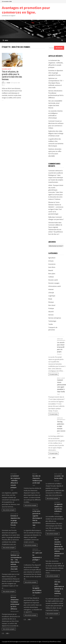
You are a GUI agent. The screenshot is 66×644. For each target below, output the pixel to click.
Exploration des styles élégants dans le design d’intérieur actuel (56, 133)
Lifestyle (51, 293)
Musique (51, 302)
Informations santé (55, 286)
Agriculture (52, 258)
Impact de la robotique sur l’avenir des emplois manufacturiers (56, 180)
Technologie (52, 321)
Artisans (51, 261)
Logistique (52, 296)
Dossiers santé (6, 69)
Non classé (52, 305)
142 (7, 633)
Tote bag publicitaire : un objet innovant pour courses (61, 426)
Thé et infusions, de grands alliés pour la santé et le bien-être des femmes (12, 76)
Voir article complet (9, 510)
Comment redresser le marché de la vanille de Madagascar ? (56, 173)
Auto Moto (52, 267)
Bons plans (52, 274)
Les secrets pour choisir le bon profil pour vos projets (61, 347)
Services (51, 315)
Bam (60, 642)
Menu (5, 40)
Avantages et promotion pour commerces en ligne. (26, 10)
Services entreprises (55, 318)
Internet (51, 289)
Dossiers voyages (54, 283)
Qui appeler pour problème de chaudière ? (37, 590)
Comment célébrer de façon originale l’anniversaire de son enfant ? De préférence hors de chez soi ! (56, 229)
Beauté (51, 270)
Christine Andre (53, 223)
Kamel (9, 83)
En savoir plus (54, 374)
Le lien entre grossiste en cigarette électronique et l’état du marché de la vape (37, 518)
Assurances (52, 264)
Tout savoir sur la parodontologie (55, 212)
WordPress (53, 642)
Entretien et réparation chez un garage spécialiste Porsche (56, 73)
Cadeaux (51, 277)
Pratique (51, 308)
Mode (50, 299)
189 (54, 458)
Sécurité (51, 312)
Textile (51, 324)
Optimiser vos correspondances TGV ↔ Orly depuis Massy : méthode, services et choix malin (56, 83)
